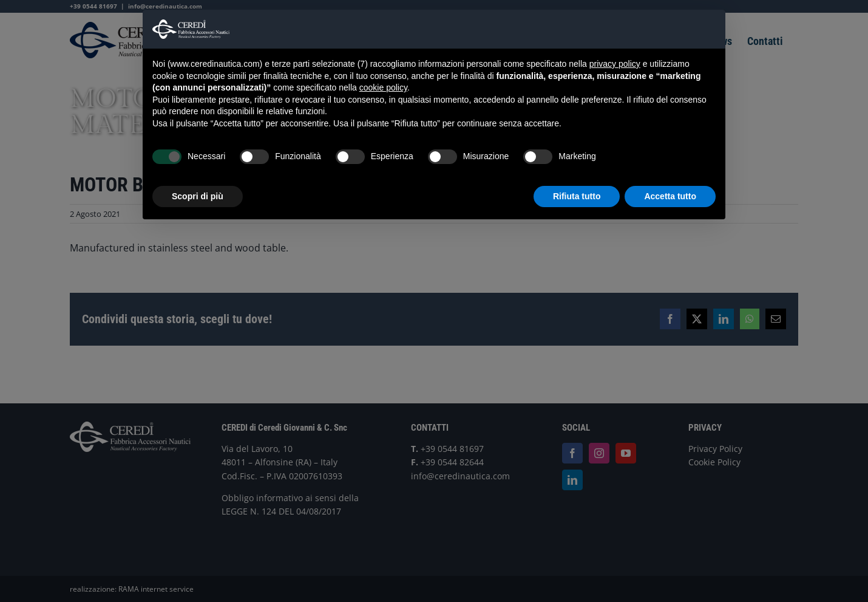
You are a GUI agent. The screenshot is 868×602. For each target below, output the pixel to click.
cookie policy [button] (383, 87)
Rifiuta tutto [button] (577, 196)
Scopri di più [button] (198, 196)
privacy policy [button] (615, 64)
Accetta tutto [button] (670, 196)
